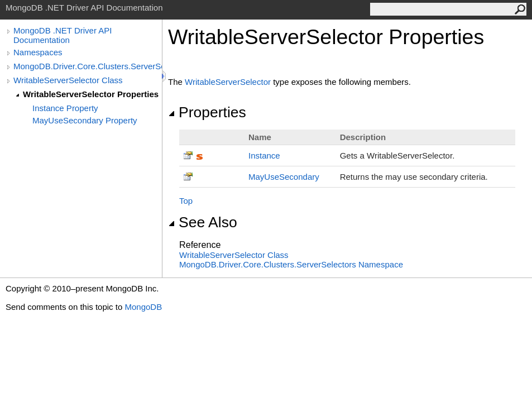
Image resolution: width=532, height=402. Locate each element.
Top (186, 201)
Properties (207, 112)
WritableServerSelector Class (68, 80)
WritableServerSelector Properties (91, 94)
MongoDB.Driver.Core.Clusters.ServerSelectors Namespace (291, 264)
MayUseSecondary (284, 177)
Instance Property (65, 108)
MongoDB (143, 307)
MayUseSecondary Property (85, 120)
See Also (203, 222)
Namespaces (38, 52)
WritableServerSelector (228, 82)
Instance (264, 155)
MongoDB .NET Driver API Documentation (63, 35)
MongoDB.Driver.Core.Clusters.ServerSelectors (88, 66)
